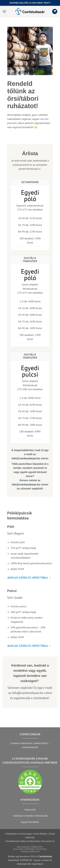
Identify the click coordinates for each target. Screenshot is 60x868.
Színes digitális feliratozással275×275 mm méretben (30, 289)
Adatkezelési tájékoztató (30, 847)
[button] (4, 11)
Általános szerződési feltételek (30, 849)
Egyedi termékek (30, 822)
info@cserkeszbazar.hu (26, 458)
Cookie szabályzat (30, 851)
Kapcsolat (30, 809)
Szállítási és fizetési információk (30, 816)
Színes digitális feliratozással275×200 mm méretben (30, 385)
